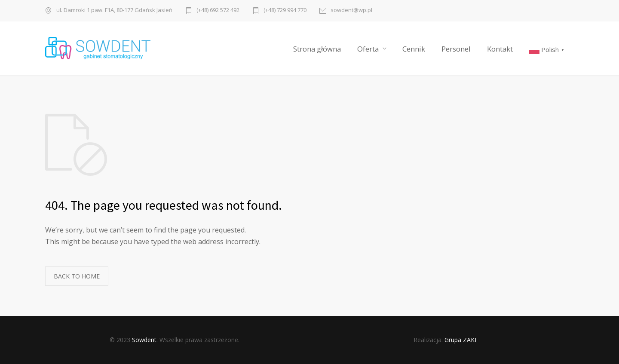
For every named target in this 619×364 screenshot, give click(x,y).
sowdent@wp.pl (351, 11)
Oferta (368, 49)
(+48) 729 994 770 (285, 11)
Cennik (414, 49)
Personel (456, 49)
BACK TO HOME (77, 276)
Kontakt (500, 49)
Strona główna (317, 49)
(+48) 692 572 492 (218, 11)
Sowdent (144, 340)
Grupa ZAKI (460, 340)
